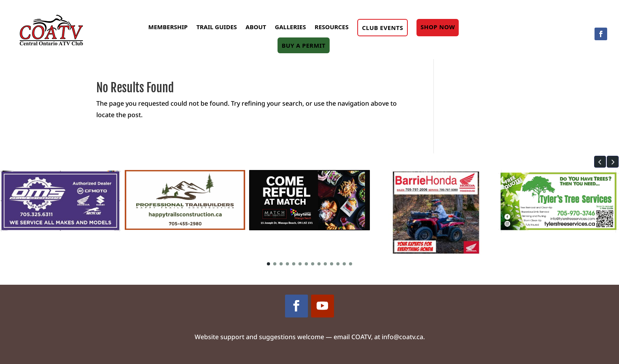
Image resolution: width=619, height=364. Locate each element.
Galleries (290, 27)
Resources (332, 27)
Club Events (383, 28)
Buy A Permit (303, 45)
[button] (600, 162)
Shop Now (438, 27)
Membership (168, 27)
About (256, 27)
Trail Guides (217, 27)
